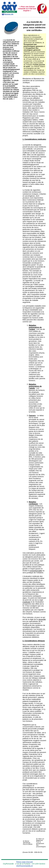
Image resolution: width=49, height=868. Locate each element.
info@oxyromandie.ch (25, 866)
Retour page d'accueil (24, 862)
